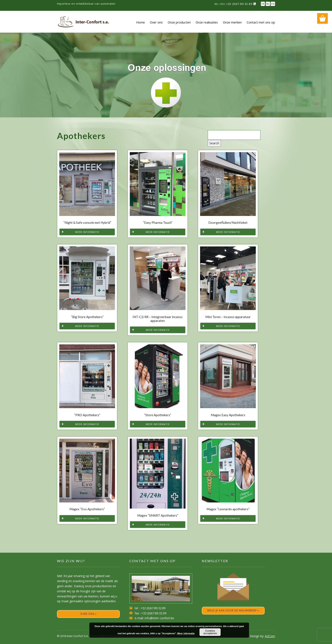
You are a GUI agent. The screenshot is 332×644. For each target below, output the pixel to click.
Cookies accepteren (210, 632)
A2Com (270, 636)
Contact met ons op (261, 22)
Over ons (156, 22)
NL (268, 4)
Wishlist (322, 18)
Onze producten (179, 22)
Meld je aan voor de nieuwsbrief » (233, 610)
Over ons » (88, 614)
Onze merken (232, 22)
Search (214, 143)
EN (273, 4)
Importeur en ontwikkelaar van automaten (86, 4)
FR (263, 4)
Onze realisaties (207, 22)
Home (140, 22)
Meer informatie (87, 232)
